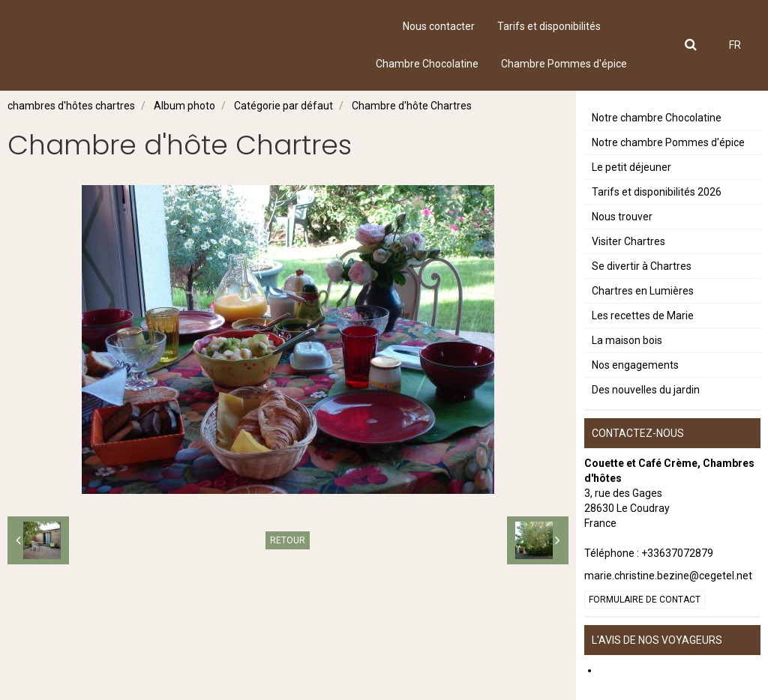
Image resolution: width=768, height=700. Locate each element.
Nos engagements (635, 365)
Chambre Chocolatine (427, 64)
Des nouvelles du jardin (646, 390)
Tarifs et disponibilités (549, 26)
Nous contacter (439, 26)
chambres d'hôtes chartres (71, 106)
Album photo (184, 106)
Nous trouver (622, 217)
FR (735, 45)
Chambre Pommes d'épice (564, 64)
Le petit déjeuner (631, 167)
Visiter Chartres (628, 241)
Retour (288, 540)
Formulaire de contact (645, 600)
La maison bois (627, 340)
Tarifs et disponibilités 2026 (657, 192)
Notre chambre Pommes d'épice (668, 142)
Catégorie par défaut (283, 106)
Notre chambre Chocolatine (657, 118)
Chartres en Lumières (643, 291)
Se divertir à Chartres (642, 266)
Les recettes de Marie (643, 316)
